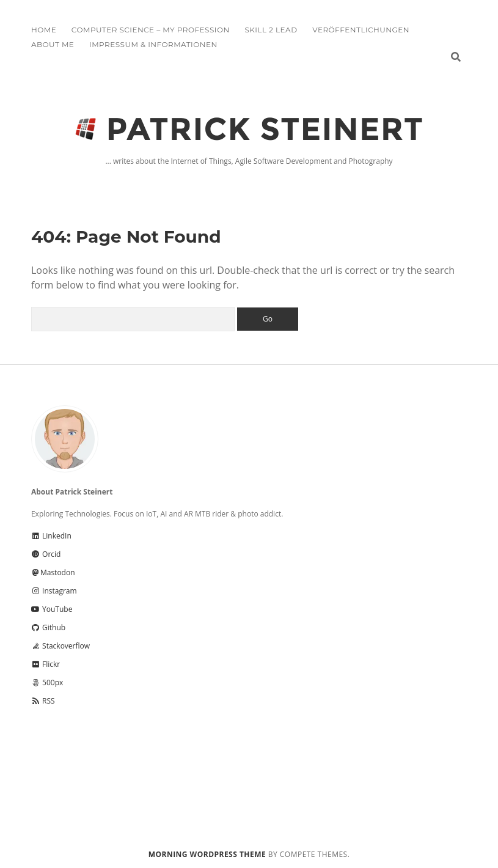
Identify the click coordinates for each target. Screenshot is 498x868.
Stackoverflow (60, 646)
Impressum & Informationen (153, 44)
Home (44, 30)
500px (47, 682)
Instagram (54, 591)
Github (48, 627)
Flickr (46, 664)
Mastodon (53, 572)
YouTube (52, 609)
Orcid (46, 554)
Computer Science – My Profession (151, 30)
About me (53, 44)
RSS (43, 701)
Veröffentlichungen (361, 30)
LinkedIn (51, 536)
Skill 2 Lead (271, 30)
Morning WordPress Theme (207, 854)
